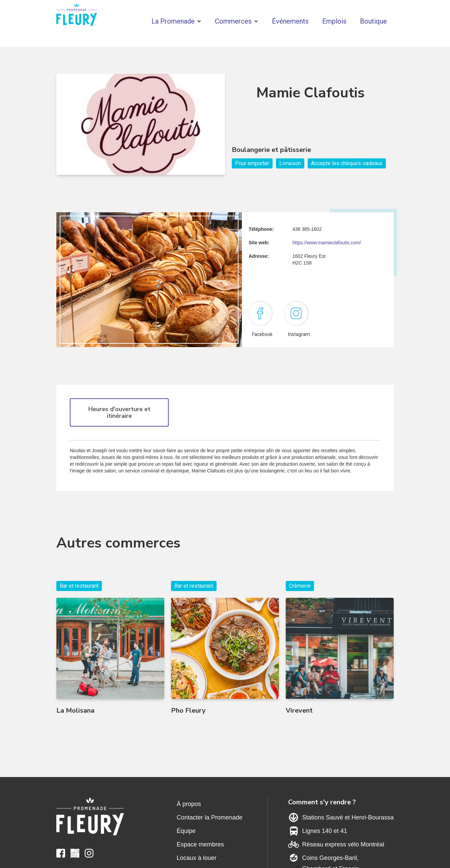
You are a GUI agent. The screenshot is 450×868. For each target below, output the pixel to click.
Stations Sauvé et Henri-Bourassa (348, 817)
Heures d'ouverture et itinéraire (119, 412)
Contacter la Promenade (210, 817)
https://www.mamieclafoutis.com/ (327, 243)
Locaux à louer (197, 858)
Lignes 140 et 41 (325, 831)
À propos (189, 804)
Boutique (373, 21)
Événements (290, 21)
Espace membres (200, 844)
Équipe (186, 831)
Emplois (334, 21)
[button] (176, 21)
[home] (77, 16)
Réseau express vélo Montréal (343, 844)
